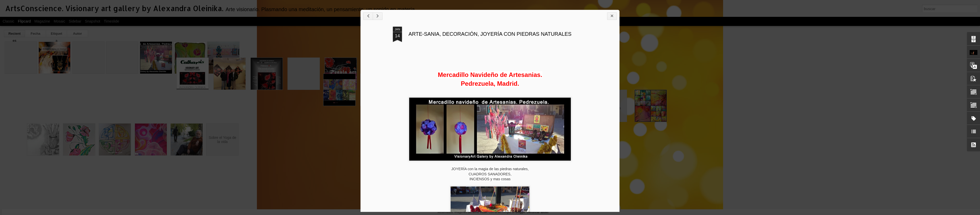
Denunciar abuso (538, 212)
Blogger (520, 212)
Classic (8, 21)
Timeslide (111, 21)
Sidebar (75, 21)
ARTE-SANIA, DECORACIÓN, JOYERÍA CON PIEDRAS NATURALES (490, 34)
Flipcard (24, 21)
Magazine (42, 21)
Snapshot (93, 21)
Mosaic (59, 21)
